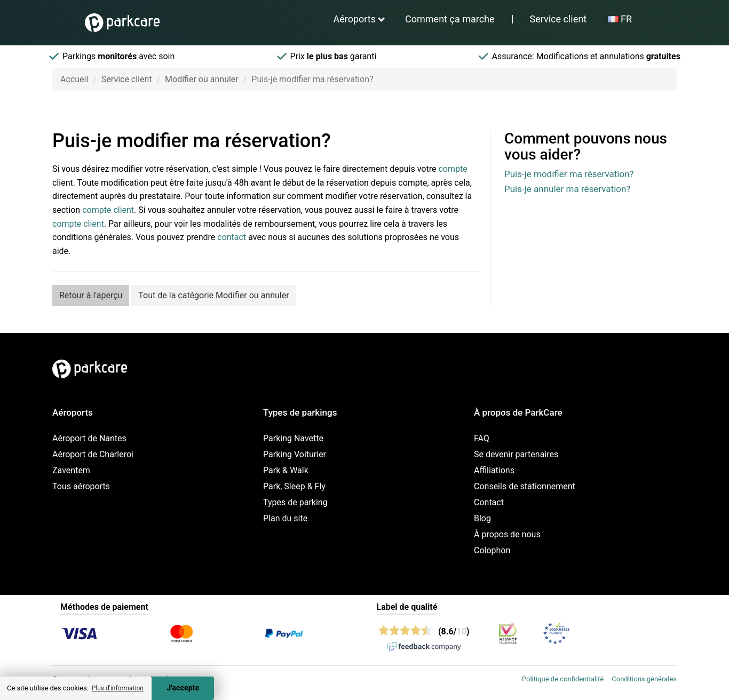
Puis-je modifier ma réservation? (569, 174)
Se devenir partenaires (516, 454)
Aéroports (354, 19)
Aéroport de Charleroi (93, 454)
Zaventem (71, 470)
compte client (108, 210)
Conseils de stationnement (525, 486)
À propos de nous (507, 534)
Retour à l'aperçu (91, 295)
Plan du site (285, 518)
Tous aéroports (81, 486)
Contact (489, 502)
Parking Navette (293, 438)
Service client (558, 19)
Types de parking (295, 502)
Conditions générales (644, 679)
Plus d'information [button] (118, 688)
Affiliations (494, 470)
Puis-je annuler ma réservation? (567, 189)
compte (453, 169)
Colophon (492, 550)
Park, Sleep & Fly (294, 486)
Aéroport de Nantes (89, 438)
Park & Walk (286, 470)
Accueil (74, 79)
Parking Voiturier (295, 454)
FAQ (482, 438)
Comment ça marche (450, 19)
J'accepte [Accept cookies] (183, 688)
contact (232, 237)
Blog (482, 518)
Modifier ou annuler (202, 79)
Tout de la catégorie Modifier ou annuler (213, 295)
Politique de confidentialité (563, 679)
